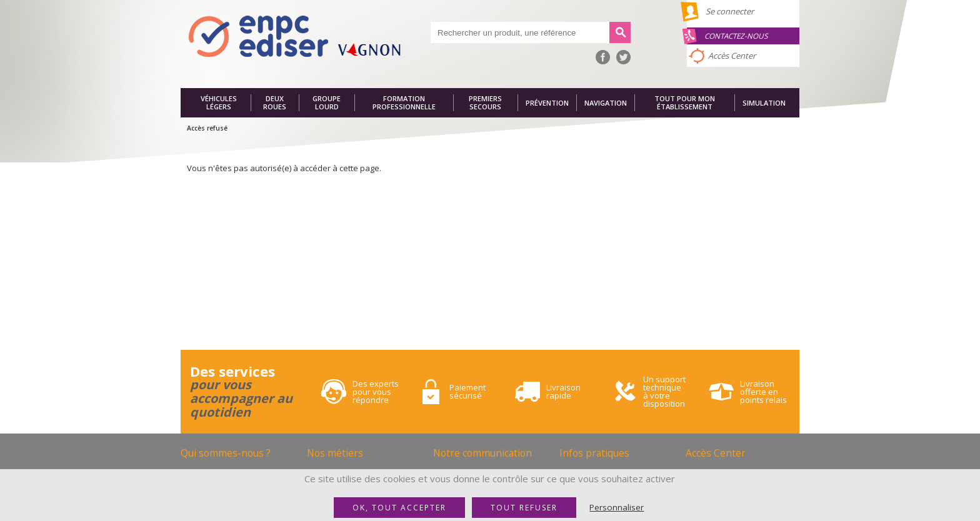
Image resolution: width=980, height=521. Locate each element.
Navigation (606, 103)
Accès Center (732, 56)
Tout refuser (524, 508)
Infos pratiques (594, 453)
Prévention (547, 103)
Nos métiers (335, 453)
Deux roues (275, 103)
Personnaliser (617, 507)
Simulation (764, 103)
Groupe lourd (327, 103)
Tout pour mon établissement (685, 103)
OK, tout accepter (399, 508)
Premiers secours (485, 103)
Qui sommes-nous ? (226, 453)
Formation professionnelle (404, 103)
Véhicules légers (219, 103)
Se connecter (730, 11)
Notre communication (482, 453)
